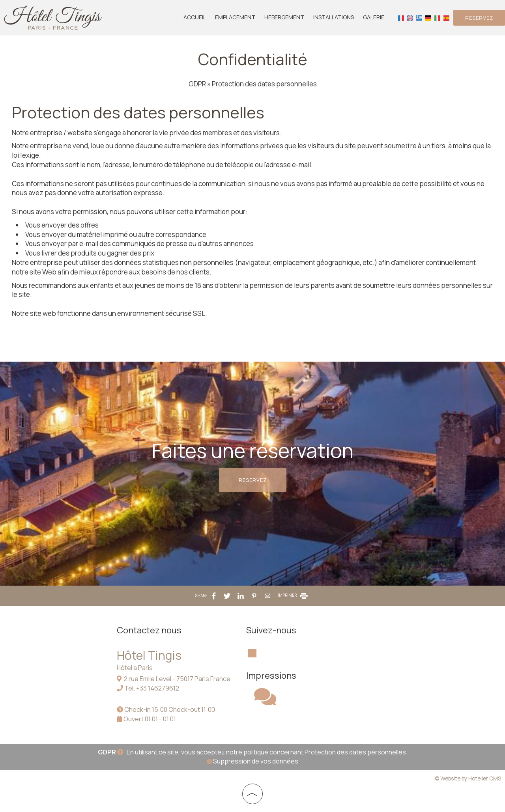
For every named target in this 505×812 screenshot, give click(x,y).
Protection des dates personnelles (355, 752)
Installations (334, 17)
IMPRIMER (293, 595)
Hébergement (284, 17)
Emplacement (235, 17)
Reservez (479, 18)
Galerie (374, 17)
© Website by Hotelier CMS (468, 778)
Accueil (195, 17)
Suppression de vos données (252, 761)
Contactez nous (149, 630)
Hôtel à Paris (135, 668)
